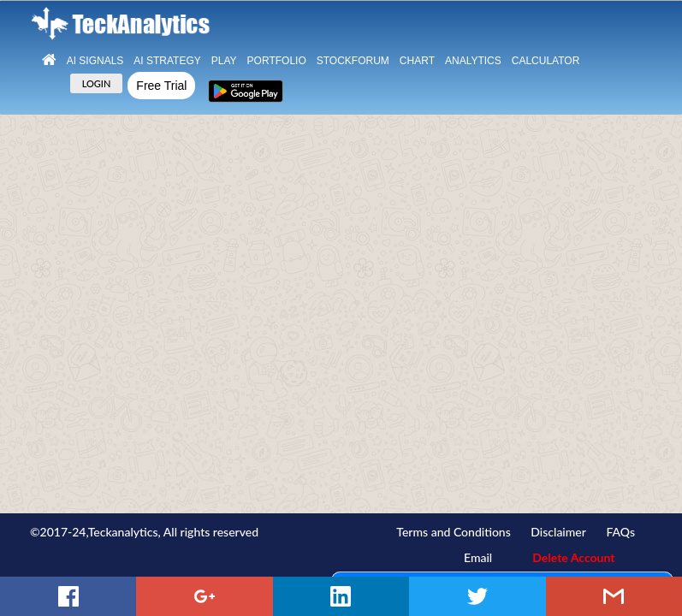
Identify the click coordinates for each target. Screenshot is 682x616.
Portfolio (277, 61)
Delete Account (573, 557)
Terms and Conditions (453, 532)
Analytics (473, 61)
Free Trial (161, 86)
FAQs (620, 532)
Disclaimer (558, 532)
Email (478, 557)
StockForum (353, 61)
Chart (417, 61)
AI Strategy (167, 61)
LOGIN (97, 83)
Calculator (546, 61)
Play (224, 61)
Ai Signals (95, 61)
